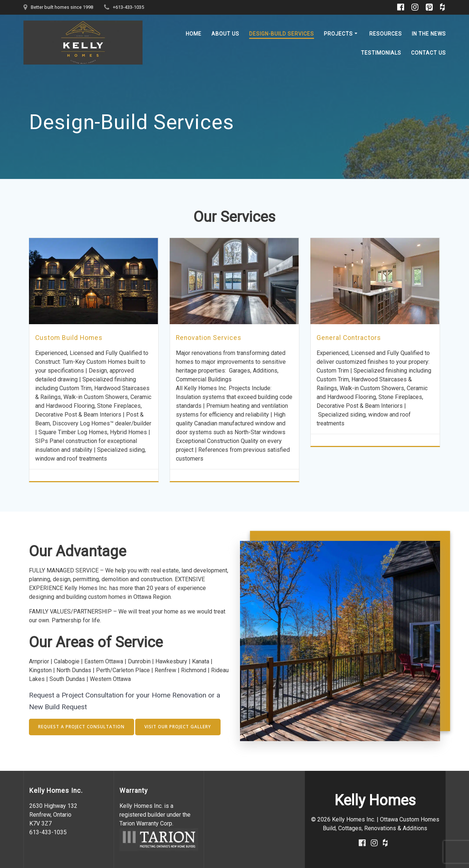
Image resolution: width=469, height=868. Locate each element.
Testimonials (381, 53)
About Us (225, 34)
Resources (386, 34)
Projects (338, 34)
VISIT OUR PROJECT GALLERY (180, 727)
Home (194, 34)
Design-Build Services (282, 34)
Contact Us (429, 53)
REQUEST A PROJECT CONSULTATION (82, 727)
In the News (429, 34)
